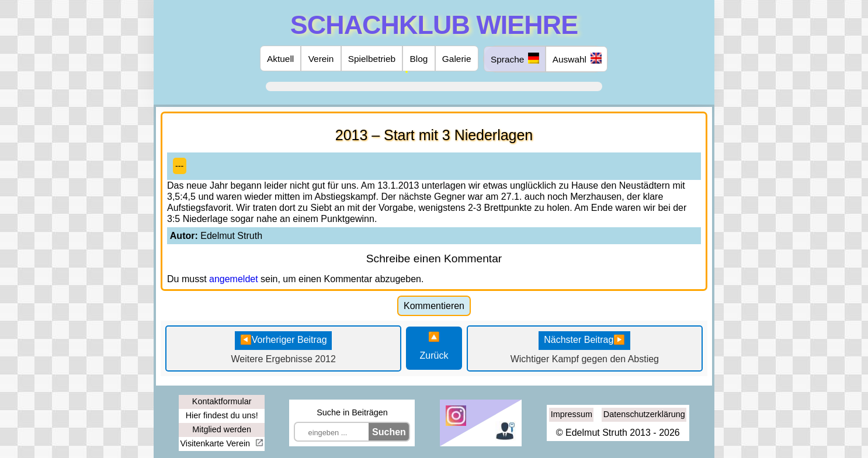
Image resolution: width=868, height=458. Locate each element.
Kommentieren (434, 306)
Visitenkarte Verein (216, 443)
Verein (321, 59)
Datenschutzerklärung (644, 414)
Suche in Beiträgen (352, 412)
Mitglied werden (222, 429)
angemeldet (234, 279)
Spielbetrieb (372, 59)
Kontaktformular (222, 401)
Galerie (457, 59)
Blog (419, 59)
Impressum (572, 414)
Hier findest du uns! (222, 415)
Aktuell (280, 59)
